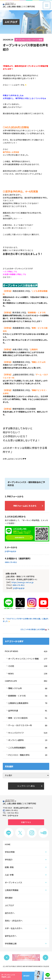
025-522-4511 (13, 813)
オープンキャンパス (14, 882)
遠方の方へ (10, 913)
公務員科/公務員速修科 (28, 703)
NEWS (28, 673)
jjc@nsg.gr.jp (10, 551)
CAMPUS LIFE (26, 681)
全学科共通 (28, 711)
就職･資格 (9, 867)
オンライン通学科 (28, 740)
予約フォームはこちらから (25, 506)
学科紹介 (9, 860)
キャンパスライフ (28, 733)
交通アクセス (26, 822)
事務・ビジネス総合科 (28, 718)
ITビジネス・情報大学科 (28, 755)
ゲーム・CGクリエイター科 (28, 725)
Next (45, 958)
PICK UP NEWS (26, 651)
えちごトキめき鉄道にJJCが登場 (34, 629)
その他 (28, 666)
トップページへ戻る (26, 786)
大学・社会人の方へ (14, 928)
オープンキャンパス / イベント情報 (29, 40)
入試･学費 (9, 875)
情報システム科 (28, 688)
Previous (7, 958)
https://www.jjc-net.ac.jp (22, 582)
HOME (8, 844)
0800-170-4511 (11, 562)
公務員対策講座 (12, 890)
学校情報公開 (11, 944)
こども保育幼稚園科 (28, 748)
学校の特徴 (10, 852)
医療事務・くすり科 (28, 696)
